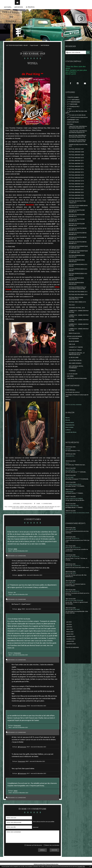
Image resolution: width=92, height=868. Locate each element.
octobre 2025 (70, 644)
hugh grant (20, 510)
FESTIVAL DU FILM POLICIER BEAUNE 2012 (77, 213)
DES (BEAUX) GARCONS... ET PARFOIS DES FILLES (77, 356)
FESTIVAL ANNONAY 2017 (76, 180)
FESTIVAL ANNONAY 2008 (76, 154)
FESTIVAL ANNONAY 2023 (76, 195)
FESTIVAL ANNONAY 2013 (76, 169)
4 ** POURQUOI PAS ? (27, 506)
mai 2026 (69, 627)
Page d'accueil (34, 48)
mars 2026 (69, 632)
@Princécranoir (22, 708)
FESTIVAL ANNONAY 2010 (76, 160)
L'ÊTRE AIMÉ (69, 480)
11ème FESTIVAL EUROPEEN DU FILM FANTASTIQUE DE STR (78, 134)
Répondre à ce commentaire (19, 558)
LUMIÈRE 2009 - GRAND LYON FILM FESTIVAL (79, 323)
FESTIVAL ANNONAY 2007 (76, 151)
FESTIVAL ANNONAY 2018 (76, 183)
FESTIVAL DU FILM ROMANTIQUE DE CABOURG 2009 (78, 254)
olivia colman (49, 510)
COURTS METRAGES (73, 124)
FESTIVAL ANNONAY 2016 (76, 177)
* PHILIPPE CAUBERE (73, 100)
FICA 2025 (72, 307)
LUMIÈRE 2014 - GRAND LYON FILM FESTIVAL (79, 332)
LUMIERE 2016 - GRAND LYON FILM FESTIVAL (79, 318)
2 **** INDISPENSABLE (74, 104)
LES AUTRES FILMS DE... (76, 363)
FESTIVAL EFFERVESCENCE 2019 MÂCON (78, 268)
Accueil (8, 9)
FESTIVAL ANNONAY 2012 (76, 166)
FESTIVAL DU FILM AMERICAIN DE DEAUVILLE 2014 (78, 209)
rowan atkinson (38, 510)
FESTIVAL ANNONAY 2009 (76, 157)
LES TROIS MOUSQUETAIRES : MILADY (17, 48)
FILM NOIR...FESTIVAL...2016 (77, 310)
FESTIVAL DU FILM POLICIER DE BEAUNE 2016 (78, 240)
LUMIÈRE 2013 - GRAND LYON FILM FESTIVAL (79, 327)
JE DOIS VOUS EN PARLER (74, 339)
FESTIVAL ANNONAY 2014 (76, 172)
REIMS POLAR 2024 (74, 336)
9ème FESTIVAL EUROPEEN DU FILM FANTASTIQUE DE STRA (78, 143)
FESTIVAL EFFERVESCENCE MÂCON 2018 (76, 281)
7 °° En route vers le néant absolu (76, 117)
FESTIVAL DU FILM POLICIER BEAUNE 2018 (77, 222)
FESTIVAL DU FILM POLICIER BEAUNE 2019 (77, 227)
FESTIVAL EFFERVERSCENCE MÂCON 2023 (77, 263)
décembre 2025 (71, 639)
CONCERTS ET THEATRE (76, 350)
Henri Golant (69, 430)
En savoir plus (81, 866)
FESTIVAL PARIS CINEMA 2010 (77, 304)
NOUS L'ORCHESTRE (72, 508)
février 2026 (70, 634)
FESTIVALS (70, 127)
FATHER (68, 451)
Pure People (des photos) (73, 395)
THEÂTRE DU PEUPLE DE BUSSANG (77, 381)
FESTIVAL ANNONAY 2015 (76, 174)
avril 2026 (69, 629)
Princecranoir (17, 655)
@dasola (68, 612)
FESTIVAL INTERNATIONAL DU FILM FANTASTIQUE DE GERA (77, 290)
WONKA (33, 65)
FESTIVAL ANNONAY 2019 (76, 186)
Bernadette (30, 207)
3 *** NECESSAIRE (72, 107)
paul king (16, 509)
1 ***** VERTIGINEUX (73, 102)
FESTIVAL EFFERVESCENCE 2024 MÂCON (78, 272)
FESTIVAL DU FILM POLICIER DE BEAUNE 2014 (78, 231)
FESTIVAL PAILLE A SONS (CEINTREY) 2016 (76, 301)
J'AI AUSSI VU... (70, 458)
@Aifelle (20, 577)
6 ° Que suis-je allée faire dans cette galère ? (76, 114)
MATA (67, 465)
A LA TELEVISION (74, 341)
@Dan (20, 611)
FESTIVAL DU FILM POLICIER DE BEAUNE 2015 (78, 236)
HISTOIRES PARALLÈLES (73, 487)
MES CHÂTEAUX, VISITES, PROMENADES (76, 369)
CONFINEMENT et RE (73, 122)
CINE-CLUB (72, 347)
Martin (67, 532)
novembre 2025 (71, 641)
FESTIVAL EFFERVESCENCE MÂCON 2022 (76, 286)
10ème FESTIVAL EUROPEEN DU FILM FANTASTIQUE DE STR (78, 130)
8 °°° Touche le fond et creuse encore (77, 120)
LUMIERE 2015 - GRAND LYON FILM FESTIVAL (79, 314)
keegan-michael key (51, 509)
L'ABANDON (69, 494)
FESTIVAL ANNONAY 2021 (76, 192)
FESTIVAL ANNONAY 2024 (76, 198)
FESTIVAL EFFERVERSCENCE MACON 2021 (77, 259)
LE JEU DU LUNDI (74, 360)
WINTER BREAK (45, 48)
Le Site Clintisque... (71, 392)
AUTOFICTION (70, 473)
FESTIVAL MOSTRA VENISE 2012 (78, 294)
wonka (10, 509)
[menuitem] (8, 9)
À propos (30, 9)
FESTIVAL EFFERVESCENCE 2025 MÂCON (78, 277)
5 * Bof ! (69, 111)
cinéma (22, 509)
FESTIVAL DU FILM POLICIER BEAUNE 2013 (77, 218)
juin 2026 (69, 624)
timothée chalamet (31, 509)
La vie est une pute (72, 376)
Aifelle (15, 551)
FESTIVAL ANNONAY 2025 (76, 201)
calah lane (41, 509)
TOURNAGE (72, 373)
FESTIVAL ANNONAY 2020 (76, 189)
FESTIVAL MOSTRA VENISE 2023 (78, 297)
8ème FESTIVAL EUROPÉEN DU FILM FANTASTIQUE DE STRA (78, 139)
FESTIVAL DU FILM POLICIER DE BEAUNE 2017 (78, 245)
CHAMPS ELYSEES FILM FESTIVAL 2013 (78, 148)
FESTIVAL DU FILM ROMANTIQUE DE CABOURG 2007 (78, 249)
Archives (19, 9)
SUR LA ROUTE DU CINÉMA (74, 501)
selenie (16, 793)
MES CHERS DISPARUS (75, 366)
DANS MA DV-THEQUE (75, 352)
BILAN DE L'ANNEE (74, 344)
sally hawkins (28, 510)
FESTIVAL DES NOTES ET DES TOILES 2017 (77, 204)
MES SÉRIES (70, 378)
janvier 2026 (70, 636)
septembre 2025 (71, 646)
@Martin (68, 550)
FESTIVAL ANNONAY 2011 (76, 163)
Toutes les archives (72, 650)
